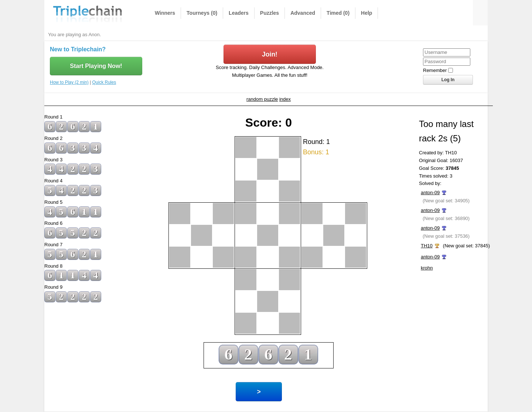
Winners (165, 13)
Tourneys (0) (202, 13)
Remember (435, 70)
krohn (427, 268)
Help (366, 13)
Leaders (239, 13)
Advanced (303, 13)
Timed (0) (338, 13)
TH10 (427, 246)
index (285, 99)
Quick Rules (104, 82)
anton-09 (430, 193)
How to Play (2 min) (69, 82)
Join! (270, 54)
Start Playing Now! (96, 66)
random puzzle (262, 99)
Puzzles (270, 13)
